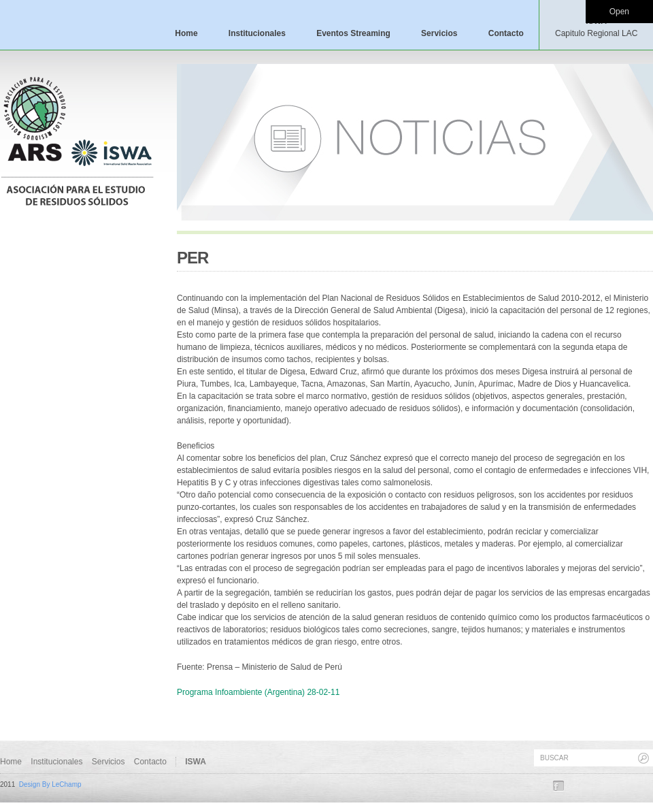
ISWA (596, 27)
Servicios (439, 33)
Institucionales (257, 33)
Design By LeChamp (50, 784)
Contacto (506, 33)
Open (619, 12)
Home (186, 33)
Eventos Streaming (353, 33)
